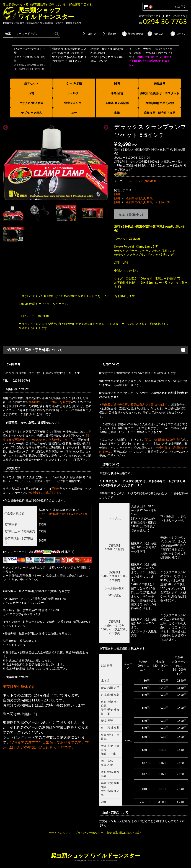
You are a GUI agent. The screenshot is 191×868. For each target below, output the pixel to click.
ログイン (178, 34)
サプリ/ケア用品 (31, 113)
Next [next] (105, 127)
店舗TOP (89, 34)
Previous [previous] (4, 127)
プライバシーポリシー (89, 833)
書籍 (117, 113)
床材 (31, 93)
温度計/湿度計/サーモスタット (160, 93)
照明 (117, 83)
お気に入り (157, 34)
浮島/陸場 (117, 93)
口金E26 (164, 202)
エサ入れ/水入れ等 (31, 103)
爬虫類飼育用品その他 (160, 103)
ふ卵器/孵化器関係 (117, 103)
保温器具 (160, 83)
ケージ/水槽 (74, 83)
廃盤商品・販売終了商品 (160, 113)
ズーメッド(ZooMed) (143, 181)
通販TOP (109, 34)
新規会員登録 (132, 34)
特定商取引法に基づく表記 (124, 833)
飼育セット (31, 83)
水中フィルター (74, 103)
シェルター (74, 93)
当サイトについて (60, 833)
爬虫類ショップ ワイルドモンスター (95, 856)
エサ (74, 113)
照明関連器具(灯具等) (140, 198)
